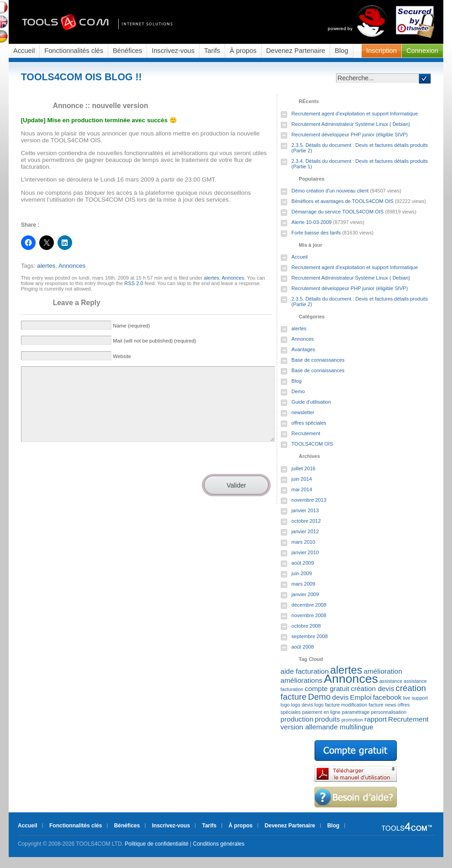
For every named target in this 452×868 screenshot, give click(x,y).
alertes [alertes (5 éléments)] (346, 670)
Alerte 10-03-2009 (311, 222)
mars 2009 (303, 584)
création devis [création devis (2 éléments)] (372, 689)
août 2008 (302, 647)
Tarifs (212, 51)
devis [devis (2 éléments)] (340, 697)
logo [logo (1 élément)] (285, 705)
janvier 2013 (305, 510)
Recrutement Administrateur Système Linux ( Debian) (351, 124)
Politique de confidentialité (156, 844)
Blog (341, 51)
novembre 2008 (309, 615)
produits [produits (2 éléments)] (328, 719)
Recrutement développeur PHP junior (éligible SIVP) (350, 135)
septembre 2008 (310, 636)
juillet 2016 (303, 468)
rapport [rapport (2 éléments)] (376, 719)
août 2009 (302, 563)
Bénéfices (127, 51)
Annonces (72, 266)
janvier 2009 (305, 594)
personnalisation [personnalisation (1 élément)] (389, 712)
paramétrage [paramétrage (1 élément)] (356, 712)
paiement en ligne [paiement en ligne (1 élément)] (321, 712)
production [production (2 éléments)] (297, 719)
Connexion (422, 51)
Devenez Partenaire (296, 51)
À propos (243, 51)
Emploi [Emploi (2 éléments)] (360, 697)
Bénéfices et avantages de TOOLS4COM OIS (342, 201)
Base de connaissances (318, 360)
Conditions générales (219, 844)
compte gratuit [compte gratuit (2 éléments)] (327, 689)
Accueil (24, 51)
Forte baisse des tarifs (316, 233)
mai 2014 (302, 489)
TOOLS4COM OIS (312, 444)
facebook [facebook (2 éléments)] (387, 697)
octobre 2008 (306, 626)
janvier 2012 (305, 531)
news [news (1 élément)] (391, 705)
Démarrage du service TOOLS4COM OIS (337, 212)
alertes (46, 266)
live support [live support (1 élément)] (416, 698)
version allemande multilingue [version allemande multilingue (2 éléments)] (327, 727)
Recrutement (306, 433)
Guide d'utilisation (311, 402)
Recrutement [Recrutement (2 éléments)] (408, 719)
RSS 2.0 (134, 283)
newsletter (303, 412)
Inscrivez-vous (173, 51)
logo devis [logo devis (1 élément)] (302, 705)
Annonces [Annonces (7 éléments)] (351, 679)
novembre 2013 (309, 500)
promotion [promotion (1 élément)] (352, 720)
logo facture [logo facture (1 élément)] (327, 705)
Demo (298, 391)
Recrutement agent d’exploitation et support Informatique (355, 114)
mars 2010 (303, 542)
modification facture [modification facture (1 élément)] (362, 705)
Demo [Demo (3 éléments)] (319, 697)
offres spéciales (309, 423)
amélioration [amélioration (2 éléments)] (383, 671)
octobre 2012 (306, 521)
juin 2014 (302, 479)
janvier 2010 (305, 552)
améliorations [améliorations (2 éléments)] (301, 680)
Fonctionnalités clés (74, 51)
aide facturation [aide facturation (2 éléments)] (305, 671)
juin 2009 (302, 573)
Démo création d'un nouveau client (330, 191)
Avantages (303, 349)
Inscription (381, 51)
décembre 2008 (309, 605)
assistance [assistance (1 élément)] (391, 681)
